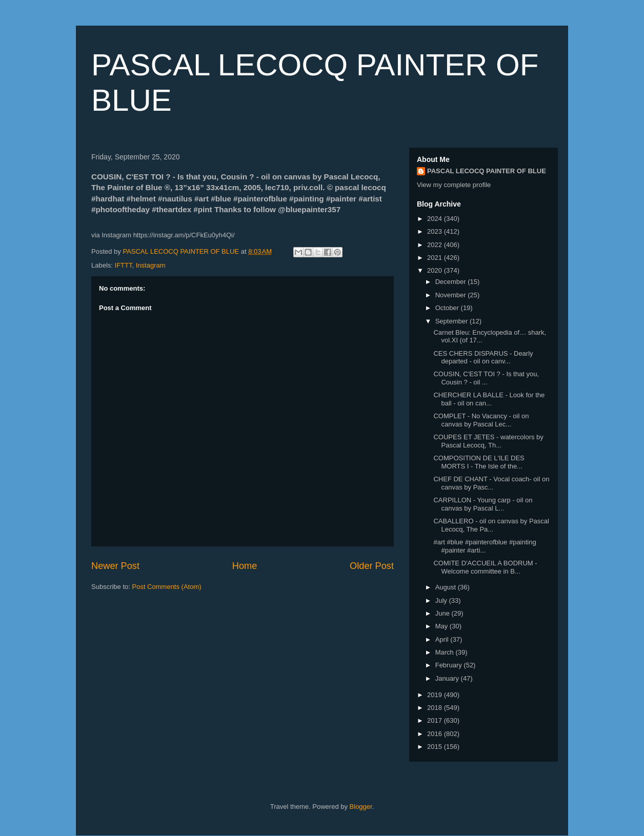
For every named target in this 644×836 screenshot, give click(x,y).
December (452, 282)
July (442, 600)
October (448, 308)
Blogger (361, 807)
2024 (436, 219)
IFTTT (124, 265)
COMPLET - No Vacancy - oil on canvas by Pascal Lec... (481, 420)
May (442, 626)
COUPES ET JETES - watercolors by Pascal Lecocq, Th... (488, 441)
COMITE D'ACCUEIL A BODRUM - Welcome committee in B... (485, 567)
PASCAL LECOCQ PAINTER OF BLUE (487, 171)
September (452, 321)
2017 (436, 720)
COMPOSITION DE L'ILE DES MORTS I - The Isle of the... (479, 462)
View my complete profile (454, 185)
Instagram (151, 265)
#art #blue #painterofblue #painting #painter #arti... (485, 546)
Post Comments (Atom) (167, 587)
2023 (436, 231)
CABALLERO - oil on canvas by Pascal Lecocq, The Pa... (491, 525)
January (448, 678)
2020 (436, 270)
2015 (436, 747)
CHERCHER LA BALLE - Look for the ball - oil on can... (489, 399)
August (447, 587)
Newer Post (115, 566)
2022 (436, 245)
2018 (436, 708)
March (446, 652)
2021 (436, 258)
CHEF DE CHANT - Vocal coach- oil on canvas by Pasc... (491, 483)
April (443, 639)
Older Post (372, 566)
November (452, 295)
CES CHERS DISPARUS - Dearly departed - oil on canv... (483, 358)
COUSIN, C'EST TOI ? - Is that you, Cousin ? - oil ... (486, 378)
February (450, 665)
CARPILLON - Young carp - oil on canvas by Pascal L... (483, 504)
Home (245, 566)
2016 (436, 734)
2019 (436, 695)
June (444, 613)
